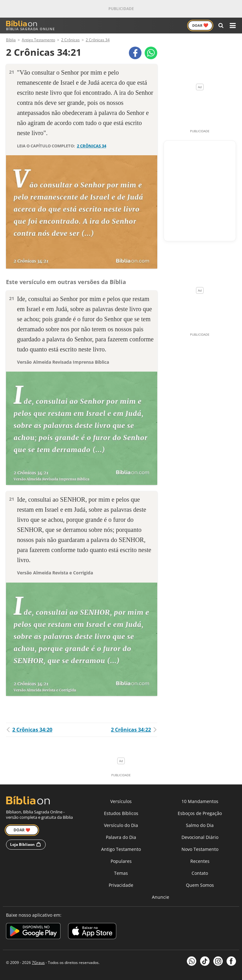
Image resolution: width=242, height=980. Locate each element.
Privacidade (121, 885)
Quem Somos (200, 885)
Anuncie (161, 897)
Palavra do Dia (121, 837)
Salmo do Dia (200, 825)
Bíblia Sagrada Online (30, 26)
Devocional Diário (200, 837)
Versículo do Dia (121, 825)
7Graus (38, 963)
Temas (121, 873)
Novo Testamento (200, 849)
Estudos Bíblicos (121, 813)
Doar (200, 25)
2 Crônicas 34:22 (134, 730)
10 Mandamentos (200, 801)
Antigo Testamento (121, 849)
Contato (200, 873)
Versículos (121, 801)
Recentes (200, 861)
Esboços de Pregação (200, 813)
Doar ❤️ (22, 830)
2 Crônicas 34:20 (29, 730)
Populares (121, 861)
